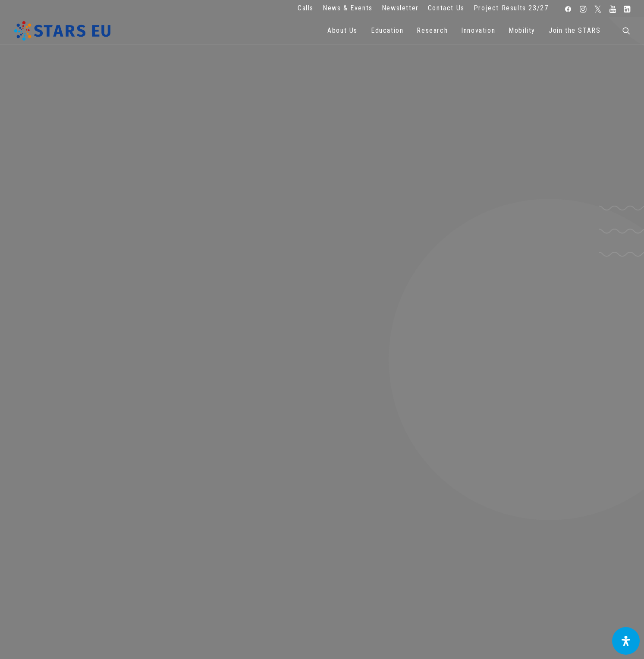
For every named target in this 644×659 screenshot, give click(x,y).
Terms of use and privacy (241, 542)
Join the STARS (575, 30)
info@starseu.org (80, 518)
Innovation (478, 30)
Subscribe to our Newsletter (565, 522)
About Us (342, 30)
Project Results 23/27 (511, 8)
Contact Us (446, 8)
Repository (403, 518)
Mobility (522, 30)
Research (432, 30)
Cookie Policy (241, 554)
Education (387, 30)
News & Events (348, 8)
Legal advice (241, 530)
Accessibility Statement (241, 565)
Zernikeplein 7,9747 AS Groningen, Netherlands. (80, 530)
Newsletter (400, 8)
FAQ (241, 518)
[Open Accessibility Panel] (626, 641)
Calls (306, 8)
